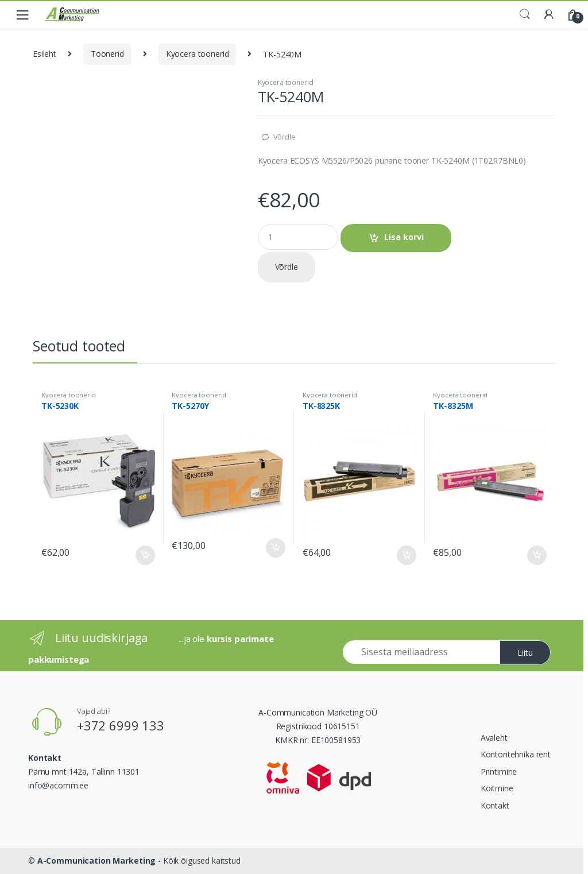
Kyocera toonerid (198, 54)
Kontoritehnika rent (516, 754)
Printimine (499, 771)
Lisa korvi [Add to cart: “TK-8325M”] (536, 555)
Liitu (525, 653)
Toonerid (107, 54)
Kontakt (495, 805)
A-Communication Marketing (97, 861)
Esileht (45, 54)
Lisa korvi (404, 237)
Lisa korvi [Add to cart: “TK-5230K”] (145, 555)
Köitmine (497, 788)
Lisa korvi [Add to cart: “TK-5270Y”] (275, 548)
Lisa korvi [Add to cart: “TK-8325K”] (406, 555)
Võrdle (285, 137)
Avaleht (494, 738)
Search (525, 14)
